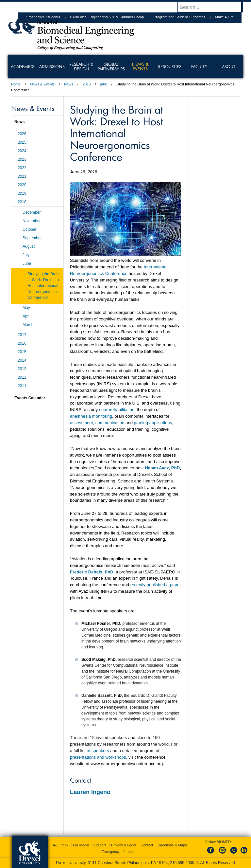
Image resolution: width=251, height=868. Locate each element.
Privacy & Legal (124, 845)
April (26, 316)
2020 (22, 185)
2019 (22, 193)
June (27, 263)
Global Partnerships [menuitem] (111, 66)
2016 (22, 343)
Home (16, 84)
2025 (22, 142)
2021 (22, 176)
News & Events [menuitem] (140, 66)
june (104, 84)
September (32, 238)
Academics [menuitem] (23, 66)
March (28, 325)
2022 (22, 168)
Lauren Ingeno (90, 792)
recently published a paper (156, 585)
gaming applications (153, 423)
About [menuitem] (229, 66)
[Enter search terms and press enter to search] (213, 7)
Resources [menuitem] (170, 66)
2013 (22, 369)
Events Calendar (30, 398)
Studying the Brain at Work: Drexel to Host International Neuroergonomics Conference (43, 286)
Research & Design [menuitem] (81, 66)
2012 (22, 377)
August (29, 246)
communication (110, 423)
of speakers (98, 751)
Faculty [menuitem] (199, 66)
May (26, 308)
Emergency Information (120, 852)
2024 (22, 151)
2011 (22, 386)
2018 (87, 84)
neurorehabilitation (117, 410)
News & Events (43, 84)
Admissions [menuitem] (52, 66)
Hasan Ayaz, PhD (162, 468)
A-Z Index (60, 845)
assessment (81, 423)
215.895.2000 (182, 863)
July (26, 255)
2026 (22, 134)
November (32, 221)
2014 (22, 360)
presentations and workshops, (99, 757)
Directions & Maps (172, 845)
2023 (22, 159)
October (30, 229)
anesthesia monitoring (91, 416)
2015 (22, 352)
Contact (147, 845)
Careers (100, 845)
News (69, 84)
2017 (22, 335)
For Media (81, 845)
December (32, 212)
